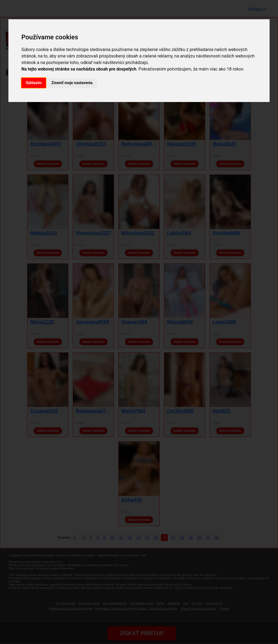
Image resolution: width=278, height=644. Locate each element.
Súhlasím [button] (34, 83)
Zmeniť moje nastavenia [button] (72, 83)
